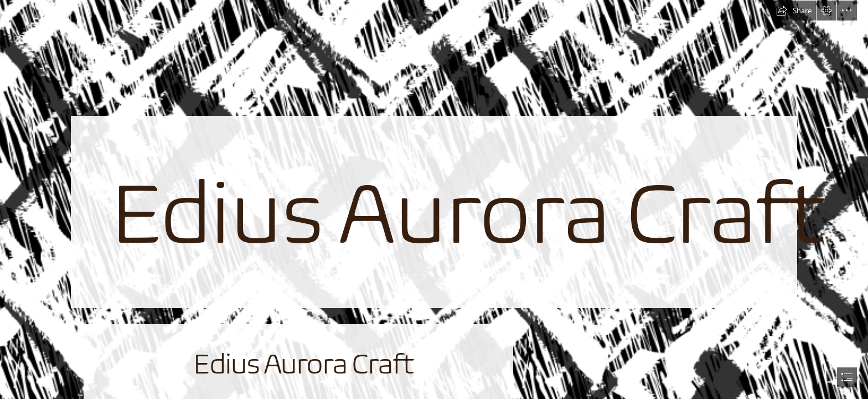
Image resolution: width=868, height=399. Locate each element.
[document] (434, 199)
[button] (794, 11)
